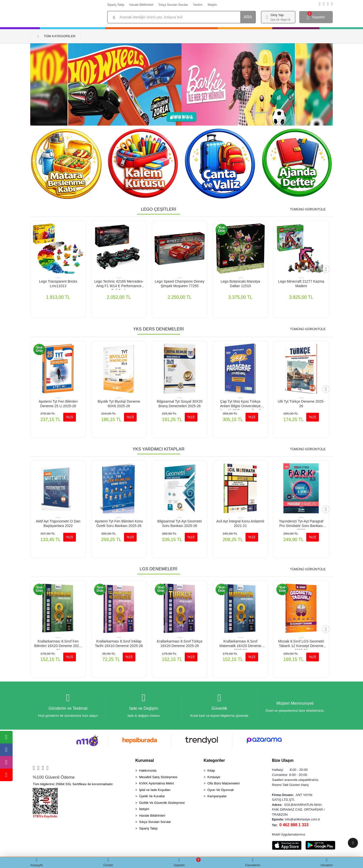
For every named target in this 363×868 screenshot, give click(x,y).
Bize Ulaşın (283, 762)
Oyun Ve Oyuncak (221, 791)
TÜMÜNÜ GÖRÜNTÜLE (308, 209)
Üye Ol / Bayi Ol (280, 20)
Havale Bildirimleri (141, 5)
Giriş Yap (277, 15)
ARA (248, 17)
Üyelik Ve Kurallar (152, 798)
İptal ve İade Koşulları (155, 791)
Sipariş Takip (116, 5)
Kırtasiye (214, 779)
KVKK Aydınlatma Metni (157, 785)
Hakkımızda (148, 772)
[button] (35, 84)
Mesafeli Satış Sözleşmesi (158, 779)
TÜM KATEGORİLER (56, 36)
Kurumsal (145, 762)
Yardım (198, 5)
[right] (329, 270)
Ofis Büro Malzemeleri (224, 785)
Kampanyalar (217, 798)
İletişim (212, 5)
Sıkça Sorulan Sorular (173, 5)
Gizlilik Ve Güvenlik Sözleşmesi (162, 804)
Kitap (211, 772)
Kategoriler (214, 762)
